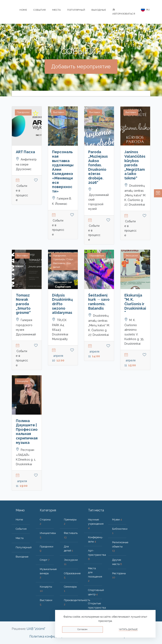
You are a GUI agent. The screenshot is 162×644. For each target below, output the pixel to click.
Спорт (45, 560)
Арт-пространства (97, 555)
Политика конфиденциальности (54, 636)
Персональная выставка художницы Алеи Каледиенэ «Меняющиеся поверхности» (63, 171)
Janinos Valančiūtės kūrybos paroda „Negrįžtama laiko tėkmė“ (135, 165)
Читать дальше (128, 629)
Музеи (117, 520)
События (40, 10)
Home (23, 10)
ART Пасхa (25, 152)
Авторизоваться (124, 12)
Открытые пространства (97, 608)
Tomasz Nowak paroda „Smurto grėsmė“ (23, 304)
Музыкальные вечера (48, 573)
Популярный (76, 10)
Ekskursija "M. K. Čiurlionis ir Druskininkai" (135, 304)
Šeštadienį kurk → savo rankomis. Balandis (99, 302)
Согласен (82, 629)
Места (57, 10)
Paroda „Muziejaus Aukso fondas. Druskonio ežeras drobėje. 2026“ (98, 167)
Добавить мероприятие (81, 67)
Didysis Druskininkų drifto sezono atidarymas (62, 304)
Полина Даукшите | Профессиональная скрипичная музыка (27, 432)
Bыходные (99, 10)
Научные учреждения (96, 524)
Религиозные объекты (120, 547)
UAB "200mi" (36, 629)
